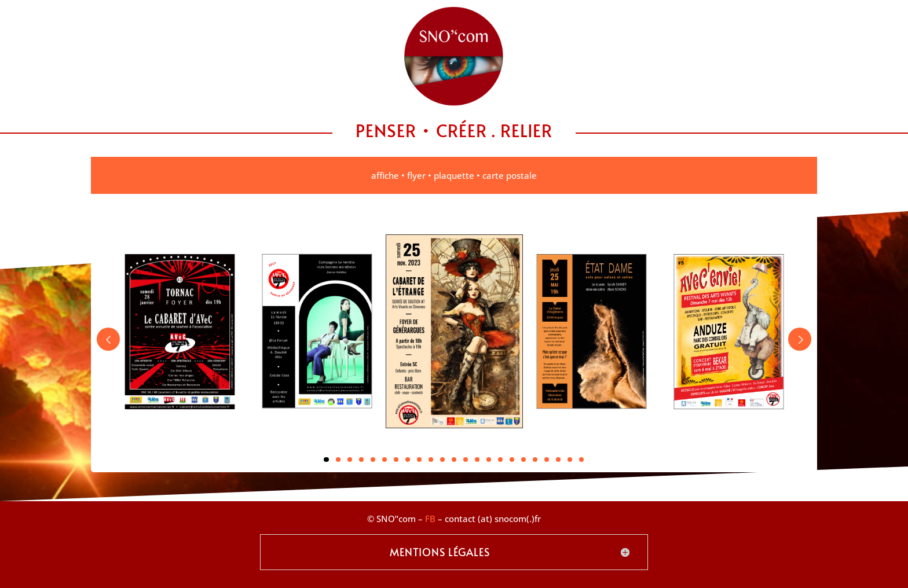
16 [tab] (500, 460)
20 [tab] (547, 460)
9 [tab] (419, 460)
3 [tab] (350, 460)
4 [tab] (361, 460)
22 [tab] (570, 460)
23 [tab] (581, 460)
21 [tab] (558, 460)
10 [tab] (431, 460)
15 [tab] (489, 460)
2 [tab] (338, 460)
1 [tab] (326, 460)
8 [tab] (408, 460)
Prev (108, 339)
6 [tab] (385, 460)
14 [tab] (477, 460)
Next (800, 339)
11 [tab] (442, 460)
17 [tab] (512, 460)
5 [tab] (373, 460)
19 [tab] (535, 460)
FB (430, 519)
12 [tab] (454, 460)
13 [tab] (466, 460)
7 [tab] (396, 460)
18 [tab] (523, 460)
